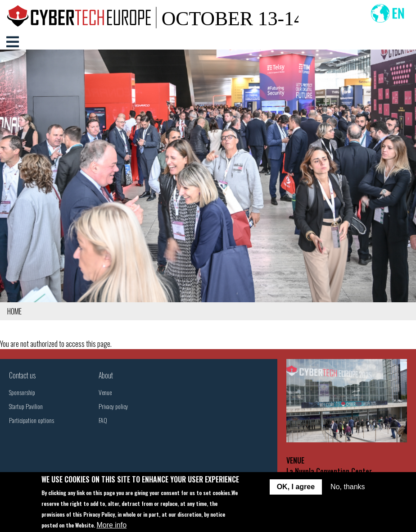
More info (111, 525)
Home (14, 311)
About (106, 375)
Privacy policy (113, 406)
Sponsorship (22, 392)
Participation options (32, 420)
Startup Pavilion (26, 406)
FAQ (103, 420)
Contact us (22, 375)
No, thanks (348, 487)
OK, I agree (296, 487)
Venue (105, 392)
